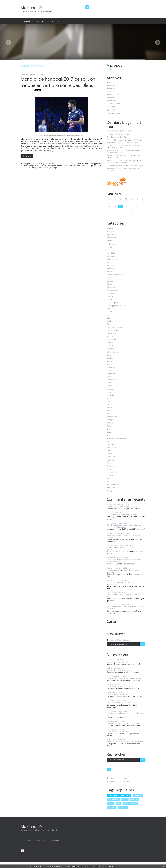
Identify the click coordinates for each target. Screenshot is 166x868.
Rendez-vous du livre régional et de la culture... (125, 155)
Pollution (76, 166)
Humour (110, 346)
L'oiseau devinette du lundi (127, 507)
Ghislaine (110, 548)
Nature (110, 392)
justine (109, 582)
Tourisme (111, 463)
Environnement (50, 166)
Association (111, 253)
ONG (109, 401)
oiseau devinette (130, 804)
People (109, 407)
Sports (83, 166)
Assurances (111, 256)
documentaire (113, 800)
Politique (110, 420)
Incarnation (128, 131)
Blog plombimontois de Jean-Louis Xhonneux (126, 141)
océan (109, 398)
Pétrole (110, 411)
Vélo (108, 479)
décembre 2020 (113, 95)
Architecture (112, 244)
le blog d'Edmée (116, 147)
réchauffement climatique (119, 796)
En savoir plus (111, 866)
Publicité (110, 426)
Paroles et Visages (136, 166)
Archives (41, 21)
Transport (111, 466)
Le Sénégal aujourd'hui (116, 166)
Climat (109, 284)
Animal (109, 241)
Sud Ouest (111, 457)
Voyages (110, 491)
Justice (109, 364)
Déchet (85, 164)
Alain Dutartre (112, 535)
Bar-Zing (124, 137)
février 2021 (111, 88)
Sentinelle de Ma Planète (117, 438)
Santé (109, 432)
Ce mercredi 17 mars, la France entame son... (124, 678)
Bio (108, 262)
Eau (108, 309)
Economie (39, 166)
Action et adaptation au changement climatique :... (124, 526)
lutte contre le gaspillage (47, 168)
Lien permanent (28, 164)
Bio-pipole (111, 266)
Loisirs (109, 377)
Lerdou (110, 515)
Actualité (53, 164)
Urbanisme (111, 475)
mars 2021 (111, 85)
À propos (55, 21)
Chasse (110, 278)
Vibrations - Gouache (115, 169)
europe (111, 804)
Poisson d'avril (112, 417)
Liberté (128, 134)
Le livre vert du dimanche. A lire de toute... (126, 596)
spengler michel (113, 570)
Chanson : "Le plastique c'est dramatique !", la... (122, 583)
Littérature (111, 367)
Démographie (112, 303)
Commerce (111, 287)
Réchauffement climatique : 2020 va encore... (126, 549)
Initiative (68, 166)
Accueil (27, 21)
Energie (110, 324)
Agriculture (111, 235)
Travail (109, 469)
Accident (110, 229)
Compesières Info (114, 152)
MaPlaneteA (31, 7)
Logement (111, 374)
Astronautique (112, 259)
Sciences (110, 435)
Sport (109, 451)
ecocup (33, 168)
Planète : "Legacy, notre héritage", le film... (123, 723)
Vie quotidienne (113, 485)
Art (108, 250)
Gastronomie (112, 340)
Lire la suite (27, 156)
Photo (109, 414)
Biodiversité (111, 269)
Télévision (111, 460)
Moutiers (110, 594)
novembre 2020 (113, 98)
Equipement (111, 333)
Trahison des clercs (114, 134)
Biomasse (111, 272)
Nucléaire (111, 395)
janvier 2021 (112, 92)
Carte (111, 621)
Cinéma (110, 281)
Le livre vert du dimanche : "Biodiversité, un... (124, 561)
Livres (109, 370)
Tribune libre (112, 472)
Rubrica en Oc (115, 157)
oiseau (125, 800)
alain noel (123, 808)
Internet (110, 361)
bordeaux (135, 800)
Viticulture (111, 488)
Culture (110, 296)
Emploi (109, 321)
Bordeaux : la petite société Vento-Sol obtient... (125, 742)
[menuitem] (27, 21)
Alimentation (112, 238)
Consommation (63, 164)
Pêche (109, 404)
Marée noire (112, 380)
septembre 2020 (113, 104)
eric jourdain (112, 560)
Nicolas (110, 507)
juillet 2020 (111, 110)
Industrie (60, 166)
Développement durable (116, 306)
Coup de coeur (76, 164)
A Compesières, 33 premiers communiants (123, 150)
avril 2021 (111, 82)
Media (109, 383)
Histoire (110, 343)
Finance (110, 336)
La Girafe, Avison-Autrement (124, 162)
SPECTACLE (111, 448)
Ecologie (31, 166)
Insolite (110, 358)
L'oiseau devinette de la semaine (123, 536)
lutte (119, 804)
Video (109, 482)
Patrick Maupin (113, 525)
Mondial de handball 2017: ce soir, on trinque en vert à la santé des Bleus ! (58, 82)
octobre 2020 (112, 101)
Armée (109, 247)
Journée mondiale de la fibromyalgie (121, 161)
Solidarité (110, 445)
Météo (109, 386)
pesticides (112, 808)
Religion (110, 429)
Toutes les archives (113, 114)
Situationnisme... (113, 131)
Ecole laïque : (112, 137)
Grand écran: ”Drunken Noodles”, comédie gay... (126, 145)
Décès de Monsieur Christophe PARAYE (122, 140)
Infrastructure (112, 352)
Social (109, 442)
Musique (110, 389)
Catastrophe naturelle (116, 275)
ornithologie (138, 796)
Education (111, 318)
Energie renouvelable (115, 327)
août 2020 (111, 107)
